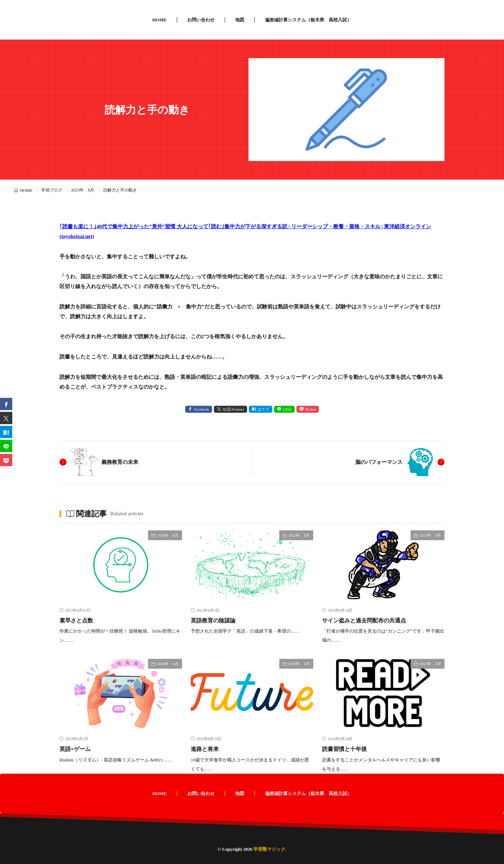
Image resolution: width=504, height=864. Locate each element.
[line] (6, 446)
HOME (159, 20)
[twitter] (6, 418)
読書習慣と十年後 (347, 749)
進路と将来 (206, 749)
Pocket (310, 409)
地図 (240, 20)
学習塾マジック (269, 849)
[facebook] (6, 404)
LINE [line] (287, 409)
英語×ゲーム (77, 749)
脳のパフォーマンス (377, 462)
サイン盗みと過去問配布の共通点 (369, 620)
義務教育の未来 (121, 462)
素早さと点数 (78, 620)
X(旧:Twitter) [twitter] (233, 409)
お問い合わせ (201, 20)
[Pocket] (6, 460)
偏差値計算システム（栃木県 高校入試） (308, 20)
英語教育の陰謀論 (216, 620)
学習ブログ (52, 190)
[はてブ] (6, 432)
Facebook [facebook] (201, 409)
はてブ (263, 409)
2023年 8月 (83, 190)
